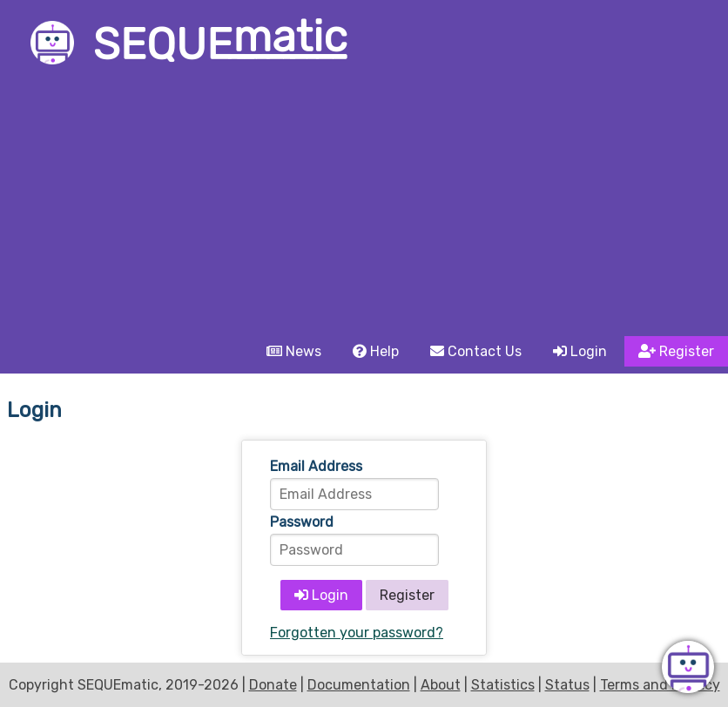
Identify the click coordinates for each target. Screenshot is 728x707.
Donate (273, 685)
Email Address (316, 466)
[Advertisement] (364, 205)
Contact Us (476, 351)
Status (567, 685)
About (441, 685)
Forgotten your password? (357, 633)
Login (580, 351)
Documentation (359, 685)
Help (376, 351)
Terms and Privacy (660, 685)
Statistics (503, 685)
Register (676, 351)
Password (302, 522)
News (294, 351)
